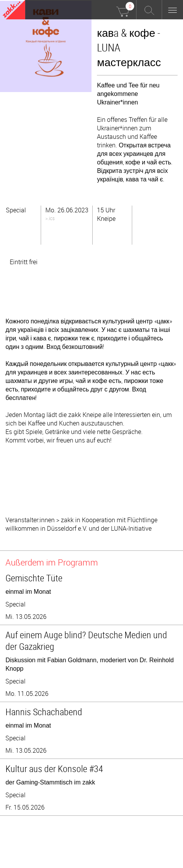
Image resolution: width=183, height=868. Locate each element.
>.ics (50, 218)
